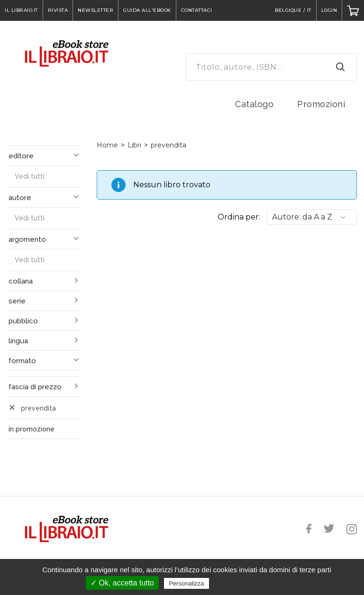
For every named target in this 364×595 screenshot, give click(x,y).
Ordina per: (239, 217)
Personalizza (186, 583)
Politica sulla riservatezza (251, 583)
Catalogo (254, 104)
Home (107, 145)
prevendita (168, 145)
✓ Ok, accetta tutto (122, 583)
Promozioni (321, 104)
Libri (134, 145)
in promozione (32, 429)
